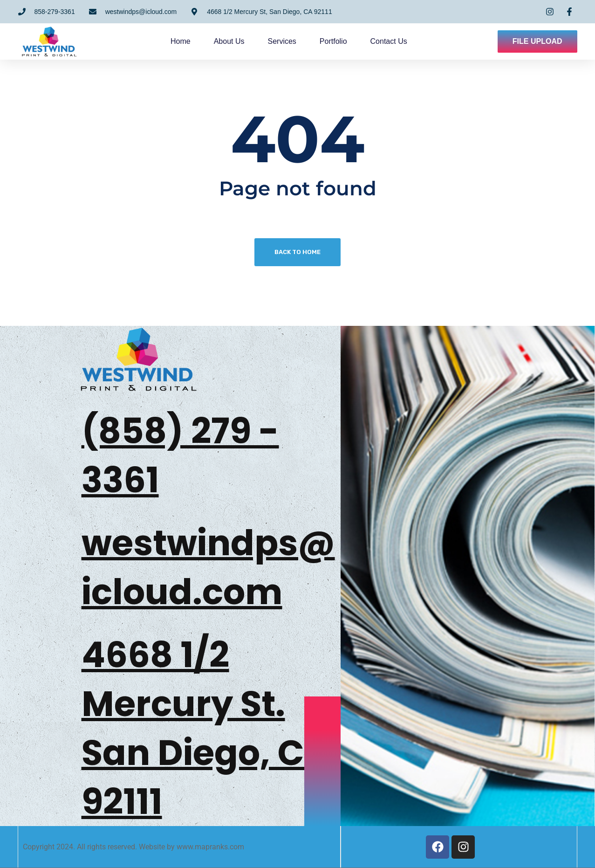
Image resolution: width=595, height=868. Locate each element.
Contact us (393, 41)
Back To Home (297, 252)
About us (233, 41)
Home (185, 41)
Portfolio (338, 41)
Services (286, 41)
